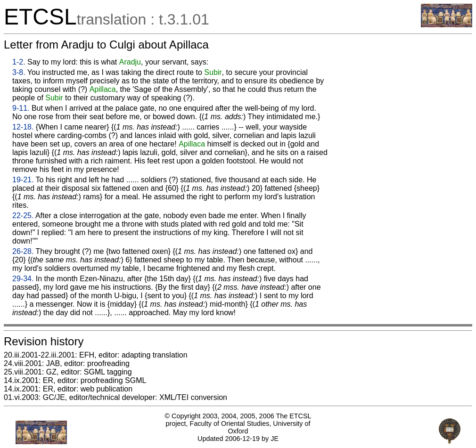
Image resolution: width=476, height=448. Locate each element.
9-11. (21, 108)
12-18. (23, 127)
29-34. (23, 279)
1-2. (19, 62)
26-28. (23, 251)
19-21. (23, 180)
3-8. (19, 72)
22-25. (23, 216)
